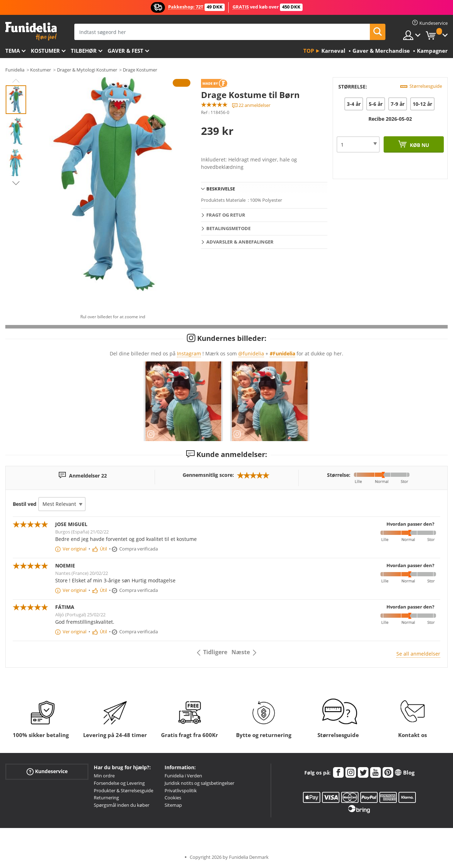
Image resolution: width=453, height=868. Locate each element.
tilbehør (84, 51)
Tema (13, 51)
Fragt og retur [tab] (226, 215)
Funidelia (15, 70)
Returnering (106, 798)
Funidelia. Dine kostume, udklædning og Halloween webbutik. (31, 31)
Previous (16, 81)
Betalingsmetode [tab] (228, 228)
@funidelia (251, 353)
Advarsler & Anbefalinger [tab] (240, 242)
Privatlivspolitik (181, 790)
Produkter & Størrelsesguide (124, 790)
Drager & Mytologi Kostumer (87, 70)
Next (16, 183)
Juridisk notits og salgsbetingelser (199, 783)
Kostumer (45, 51)
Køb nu (419, 145)
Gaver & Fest (125, 51)
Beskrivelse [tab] (221, 189)
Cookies (173, 798)
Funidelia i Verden (183, 776)
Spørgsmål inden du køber (122, 805)
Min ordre (104, 776)
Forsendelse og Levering (119, 783)
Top (309, 51)
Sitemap (173, 805)
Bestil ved (25, 504)
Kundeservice (47, 772)
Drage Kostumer (140, 70)
